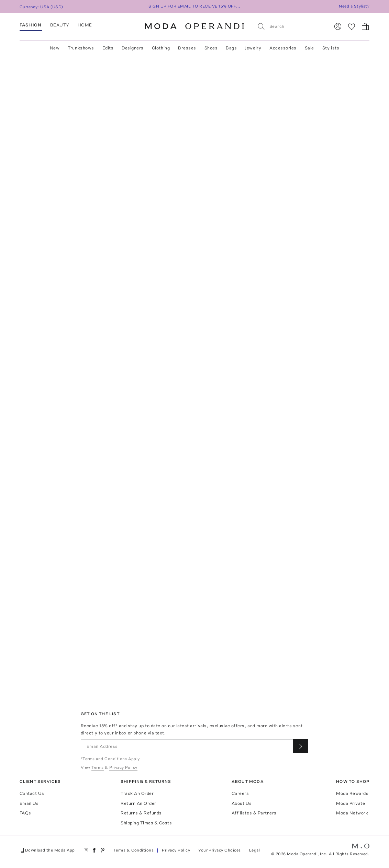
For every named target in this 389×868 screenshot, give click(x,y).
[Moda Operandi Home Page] (194, 26)
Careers (240, 793)
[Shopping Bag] (365, 26)
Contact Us (32, 793)
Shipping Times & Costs (146, 823)
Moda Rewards (352, 793)
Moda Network (352, 813)
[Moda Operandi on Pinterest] (102, 850)
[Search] (291, 26)
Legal (254, 850)
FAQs (25, 813)
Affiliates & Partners (254, 813)
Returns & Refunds (141, 813)
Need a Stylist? (354, 6)
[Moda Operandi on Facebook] (94, 850)
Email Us (29, 803)
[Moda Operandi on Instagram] (86, 850)
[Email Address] (187, 746)
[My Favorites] (352, 26)
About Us (242, 803)
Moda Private (351, 803)
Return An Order (138, 803)
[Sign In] (338, 26)
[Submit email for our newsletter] (301, 746)
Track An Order (137, 793)
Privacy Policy (176, 850)
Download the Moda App (47, 850)
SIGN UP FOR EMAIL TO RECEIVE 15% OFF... (194, 6)
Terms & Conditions (134, 850)
